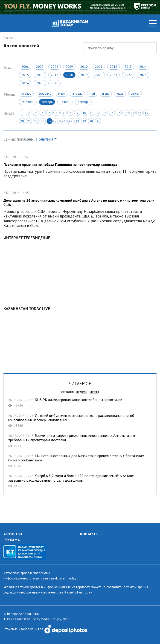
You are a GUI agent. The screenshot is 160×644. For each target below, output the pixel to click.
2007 (40, 67)
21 (29, 121)
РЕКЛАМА (12, 540)
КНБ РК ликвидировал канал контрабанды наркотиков (80, 402)
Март (62, 93)
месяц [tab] (94, 392)
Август (135, 93)
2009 (69, 67)
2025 (40, 83)
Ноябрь (65, 102)
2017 (55, 75)
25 (57, 121)
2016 (40, 75)
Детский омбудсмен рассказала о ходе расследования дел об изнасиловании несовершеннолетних (80, 421)
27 (70, 121)
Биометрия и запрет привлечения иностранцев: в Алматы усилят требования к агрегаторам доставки (80, 441)
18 (140, 113)
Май (92, 93)
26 (64, 121)
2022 (128, 75)
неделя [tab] (82, 392)
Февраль (45, 93)
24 (50, 121)
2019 (84, 75)
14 (112, 113)
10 (84, 113)
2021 (113, 75)
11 (91, 113)
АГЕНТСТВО (13, 534)
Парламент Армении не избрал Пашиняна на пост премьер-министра (80, 166)
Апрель (77, 93)
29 (84, 121)
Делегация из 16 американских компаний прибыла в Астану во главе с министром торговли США (80, 209)
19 (146, 113)
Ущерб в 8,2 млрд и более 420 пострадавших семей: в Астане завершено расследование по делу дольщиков (80, 481)
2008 (55, 67)
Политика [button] (44, 139)
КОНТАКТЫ (89, 534)
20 (22, 121)
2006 (25, 67)
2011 (99, 67)
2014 (143, 67)
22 (36, 121)
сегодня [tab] (67, 392)
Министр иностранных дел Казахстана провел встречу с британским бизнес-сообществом (80, 461)
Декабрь (83, 102)
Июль (120, 93)
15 (119, 113)
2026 (55, 83)
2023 (143, 75)
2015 (25, 75)
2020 (99, 75)
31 (98, 121)
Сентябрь (28, 102)
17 (133, 113)
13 (105, 113)
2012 (113, 67)
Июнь (106, 93)
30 (91, 121)
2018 (69, 75)
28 (77, 121)
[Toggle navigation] (153, 23)
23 (43, 121)
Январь (26, 93)
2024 (25, 83)
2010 (84, 67)
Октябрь (47, 102)
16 (126, 113)
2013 (128, 67)
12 (98, 113)
